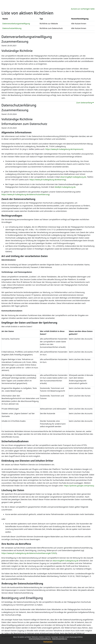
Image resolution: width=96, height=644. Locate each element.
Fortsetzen (48, 642)
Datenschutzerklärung (60, 639)
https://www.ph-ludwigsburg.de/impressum (64, 149)
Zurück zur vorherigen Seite (83, 9)
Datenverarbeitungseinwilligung (40, 639)
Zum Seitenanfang (85, 103)
